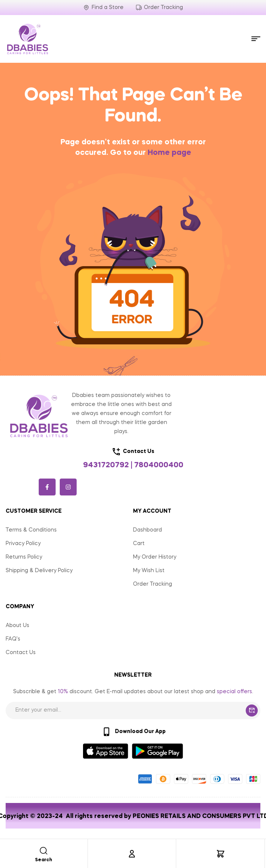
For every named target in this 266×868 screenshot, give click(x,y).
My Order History (155, 557)
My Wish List (149, 571)
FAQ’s (13, 639)
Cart (139, 544)
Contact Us (21, 653)
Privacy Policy (23, 544)
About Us (17, 626)
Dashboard (147, 530)
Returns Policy (24, 557)
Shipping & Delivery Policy (39, 571)
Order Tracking (153, 584)
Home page (169, 153)
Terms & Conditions (31, 530)
